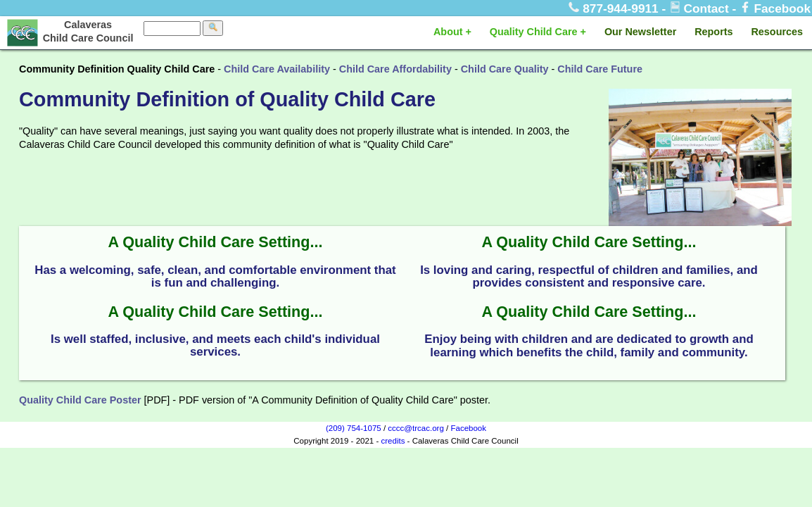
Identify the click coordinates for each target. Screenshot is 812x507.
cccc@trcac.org (416, 428)
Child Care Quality (505, 69)
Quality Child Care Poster (80, 400)
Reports (713, 32)
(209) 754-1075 (354, 428)
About (448, 32)
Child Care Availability (277, 69)
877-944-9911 (615, 8)
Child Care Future (600, 69)
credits (393, 441)
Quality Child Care (534, 32)
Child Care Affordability (395, 69)
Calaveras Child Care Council (88, 31)
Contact (700, 8)
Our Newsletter (640, 32)
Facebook (775, 8)
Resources (777, 32)
